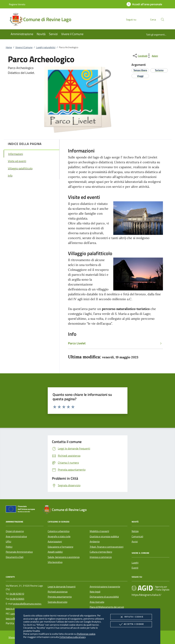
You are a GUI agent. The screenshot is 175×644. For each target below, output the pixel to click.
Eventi (135, 568)
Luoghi (135, 563)
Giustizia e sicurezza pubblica (104, 536)
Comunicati (137, 536)
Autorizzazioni (55, 541)
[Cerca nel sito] (162, 19)
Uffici (8, 541)
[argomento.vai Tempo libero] (140, 70)
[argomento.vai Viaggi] (140, 76)
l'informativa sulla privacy (72, 637)
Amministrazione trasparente (105, 587)
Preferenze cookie (86, 634)
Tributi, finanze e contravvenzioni (107, 547)
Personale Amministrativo (19, 552)
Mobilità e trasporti (99, 531)
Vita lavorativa (55, 562)
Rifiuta (131, 617)
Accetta (131, 624)
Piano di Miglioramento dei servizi (107, 607)
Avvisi (135, 541)
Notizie (135, 531)
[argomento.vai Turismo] (159, 70)
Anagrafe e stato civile (59, 536)
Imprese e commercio (101, 557)
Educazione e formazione (60, 547)
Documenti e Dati (15, 557)
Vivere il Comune (24, 47)
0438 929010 (17, 594)
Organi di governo (15, 531)
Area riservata (97, 602)
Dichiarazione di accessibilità (104, 597)
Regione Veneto (17, 4)
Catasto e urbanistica (59, 531)
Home (9, 47)
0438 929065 (17, 599)
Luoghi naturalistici (46, 47)
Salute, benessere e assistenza (64, 557)
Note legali (95, 592)
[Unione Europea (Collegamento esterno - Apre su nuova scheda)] (21, 510)
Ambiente (95, 541)
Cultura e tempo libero (101, 552)
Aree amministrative (16, 536)
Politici (9, 547)
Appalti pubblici (55, 552)
